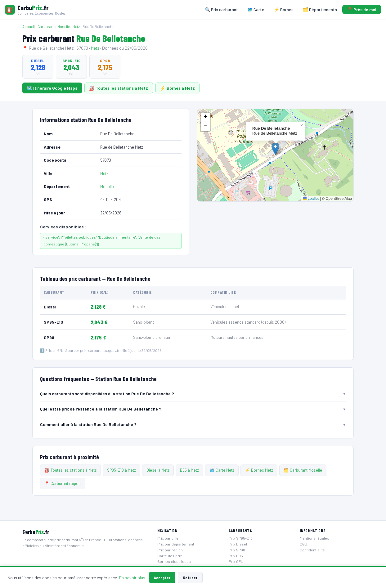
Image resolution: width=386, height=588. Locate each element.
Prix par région (170, 550)
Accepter (162, 578)
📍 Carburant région (63, 483)
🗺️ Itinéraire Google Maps (52, 88)
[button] (275, 149)
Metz (76, 26)
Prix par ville (168, 538)
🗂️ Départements (320, 9)
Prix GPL (236, 561)
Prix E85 (236, 556)
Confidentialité (312, 550)
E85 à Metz (189, 470)
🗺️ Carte (256, 9)
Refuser (190, 578)
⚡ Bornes (284, 9)
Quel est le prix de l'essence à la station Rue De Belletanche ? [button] (101, 409)
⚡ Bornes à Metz (177, 88)
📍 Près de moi (362, 9)
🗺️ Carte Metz (222, 470)
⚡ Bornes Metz (259, 470)
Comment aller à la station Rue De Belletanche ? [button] (88, 424)
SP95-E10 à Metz (121, 470)
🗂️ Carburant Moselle (303, 470)
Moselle (64, 26)
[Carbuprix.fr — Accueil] (36, 9)
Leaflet (311, 199)
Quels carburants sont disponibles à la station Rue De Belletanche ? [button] (107, 394)
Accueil (29, 26)
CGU (303, 544)
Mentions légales (314, 538)
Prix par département (176, 544)
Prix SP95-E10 (241, 538)
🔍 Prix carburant (221, 9)
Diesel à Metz (158, 470)
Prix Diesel (238, 544)
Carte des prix (170, 556)
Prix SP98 (237, 550)
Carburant (46, 26)
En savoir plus (132, 578)
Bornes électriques (174, 561)
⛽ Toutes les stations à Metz (119, 88)
